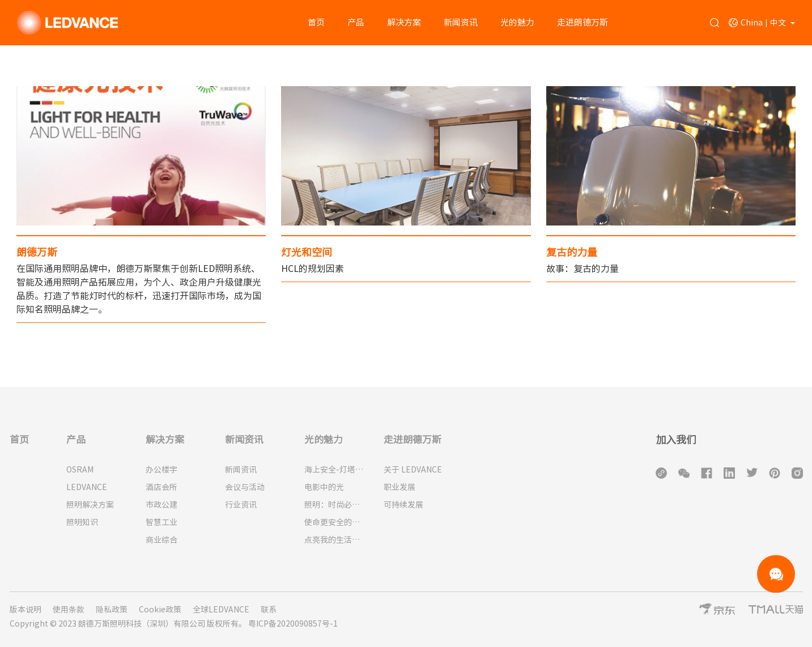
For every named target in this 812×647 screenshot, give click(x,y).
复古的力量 (572, 252)
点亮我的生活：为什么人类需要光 (335, 540)
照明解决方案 (90, 505)
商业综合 (161, 540)
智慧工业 (161, 522)
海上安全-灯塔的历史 (335, 470)
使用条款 (69, 610)
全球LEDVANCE (221, 610)
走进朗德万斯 (583, 22)
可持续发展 (403, 505)
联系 (269, 610)
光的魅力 (517, 22)
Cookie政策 (160, 610)
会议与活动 (245, 487)
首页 (316, 22)
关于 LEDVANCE (413, 470)
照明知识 (82, 522)
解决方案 (404, 22)
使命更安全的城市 (335, 522)
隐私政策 (112, 610)
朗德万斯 (37, 252)
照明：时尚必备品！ (335, 505)
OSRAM (80, 470)
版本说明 (25, 610)
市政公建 (161, 505)
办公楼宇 (161, 470)
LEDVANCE (87, 487)
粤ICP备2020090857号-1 (293, 624)
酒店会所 (161, 487)
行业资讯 (241, 505)
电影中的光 (324, 487)
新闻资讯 (461, 22)
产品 (356, 22)
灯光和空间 (307, 252)
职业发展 (399, 487)
